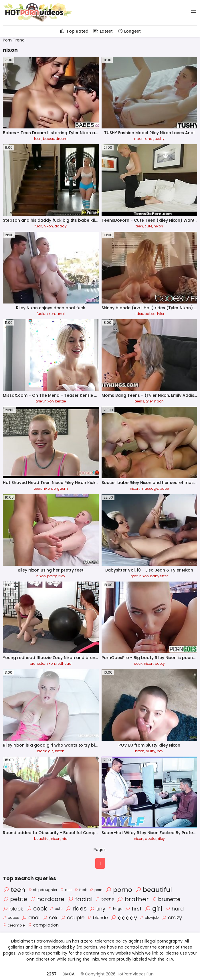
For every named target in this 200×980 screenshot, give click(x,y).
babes (48, 139)
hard (174, 909)
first (133, 909)
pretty (52, 576)
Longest (129, 31)
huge (115, 909)
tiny (97, 909)
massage (149, 488)
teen (38, 139)
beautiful (42, 839)
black (42, 751)
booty (160, 663)
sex (50, 917)
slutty (151, 751)
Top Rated (74, 31)
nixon (139, 139)
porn (96, 890)
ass (66, 890)
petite (15, 899)
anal (149, 139)
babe (164, 488)
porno (119, 890)
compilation (43, 925)
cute (148, 226)
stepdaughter (43, 890)
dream (62, 139)
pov (160, 751)
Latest (103, 31)
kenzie (61, 401)
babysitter (159, 576)
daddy (61, 226)
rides (139, 314)
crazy (172, 917)
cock (138, 663)
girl (51, 751)
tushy (160, 139)
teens (139, 401)
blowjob (149, 917)
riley (62, 576)
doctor (151, 839)
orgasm (61, 488)
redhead (64, 663)
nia (65, 839)
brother (133, 899)
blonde (98, 917)
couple (72, 917)
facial (80, 899)
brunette (37, 663)
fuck (38, 226)
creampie (14, 925)
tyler (161, 314)
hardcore (47, 899)
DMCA (69, 974)
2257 (52, 974)
